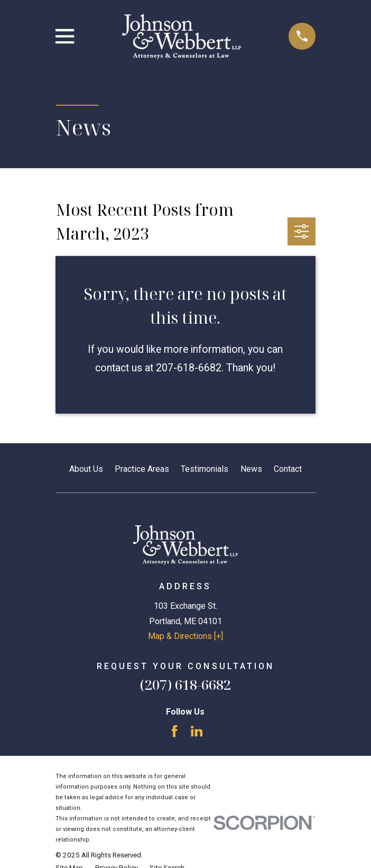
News (251, 469)
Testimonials (205, 469)
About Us (86, 469)
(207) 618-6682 (185, 685)
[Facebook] (174, 731)
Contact (288, 469)
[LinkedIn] (197, 731)
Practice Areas (142, 469)
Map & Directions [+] (185, 636)
